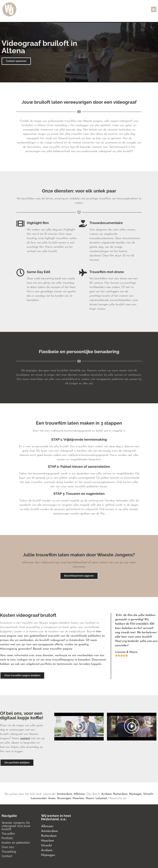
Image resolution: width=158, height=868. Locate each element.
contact (25, 738)
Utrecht (148, 794)
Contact (7, 856)
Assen (52, 798)
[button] (154, 9)
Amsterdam (64, 794)
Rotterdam (120, 794)
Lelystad (101, 798)
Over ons (8, 847)
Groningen (64, 798)
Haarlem (78, 798)
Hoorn (90, 798)
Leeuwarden (39, 798)
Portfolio (7, 838)
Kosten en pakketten (16, 843)
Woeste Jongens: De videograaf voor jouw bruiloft (16, 826)
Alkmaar (79, 794)
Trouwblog (9, 852)
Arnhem (106, 794)
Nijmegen (135, 794)
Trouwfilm (8, 834)
